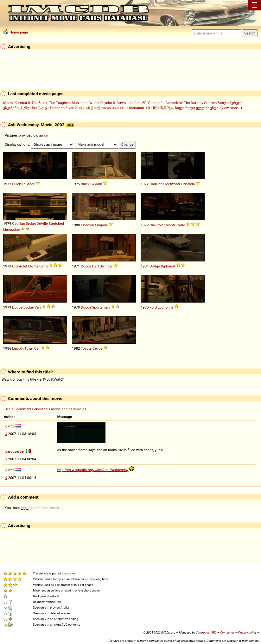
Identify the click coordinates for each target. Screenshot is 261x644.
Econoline (166, 307)
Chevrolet (88, 225)
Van (38, 307)
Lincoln (18, 348)
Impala (102, 225)
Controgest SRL (206, 632)
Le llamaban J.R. (138, 108)
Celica (97, 348)
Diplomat (168, 266)
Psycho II (108, 103)
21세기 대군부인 (88, 108)
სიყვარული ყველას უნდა (197, 108)
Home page (19, 32)
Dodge (86, 266)
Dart (95, 266)
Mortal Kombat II (16, 103)
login (25, 508)
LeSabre (28, 184)
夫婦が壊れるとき (34, 108)
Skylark (96, 184)
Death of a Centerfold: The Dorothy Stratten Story (187, 103)
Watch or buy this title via (33, 379)
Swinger (106, 266)
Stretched (56, 224)
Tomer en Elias (61, 108)
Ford (153, 307)
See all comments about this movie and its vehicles (45, 409)
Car (37, 348)
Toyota (86, 348)
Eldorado (188, 184)
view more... (231, 108)
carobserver (15, 451)
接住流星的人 (163, 108)
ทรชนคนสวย (113, 108)
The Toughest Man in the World (74, 103)
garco (44, 135)
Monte (171, 225)
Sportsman (101, 307)
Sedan (31, 224)
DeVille (42, 224)
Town (29, 348)
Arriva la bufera (129, 103)
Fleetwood (172, 184)
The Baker (39, 103)
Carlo (181, 225)
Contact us (227, 632)
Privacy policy (247, 632)
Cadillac (156, 184)
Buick (16, 184)
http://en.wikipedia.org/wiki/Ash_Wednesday (93, 470)
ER (144, 103)
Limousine (11, 230)
